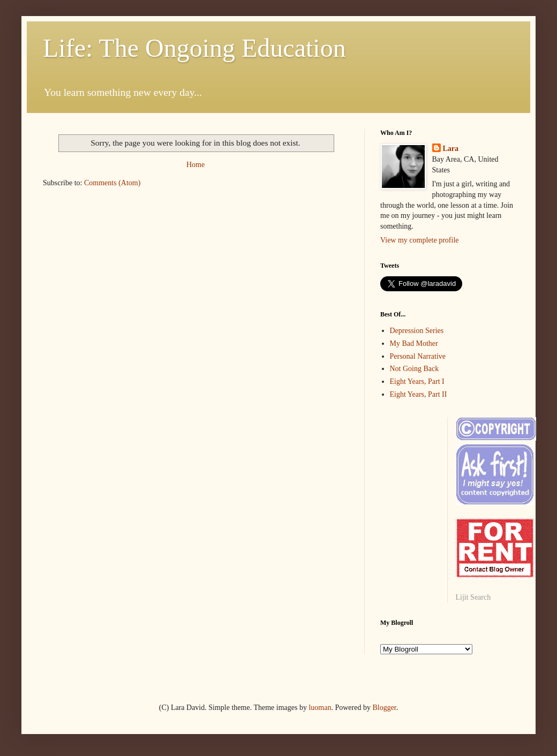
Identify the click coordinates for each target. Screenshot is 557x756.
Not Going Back (415, 369)
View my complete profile (420, 240)
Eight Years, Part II (419, 394)
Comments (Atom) (112, 183)
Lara (451, 149)
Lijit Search (473, 597)
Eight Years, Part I (417, 381)
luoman (320, 708)
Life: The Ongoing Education (194, 48)
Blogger (384, 708)
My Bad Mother (414, 343)
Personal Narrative (418, 356)
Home (195, 165)
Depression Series (417, 331)
